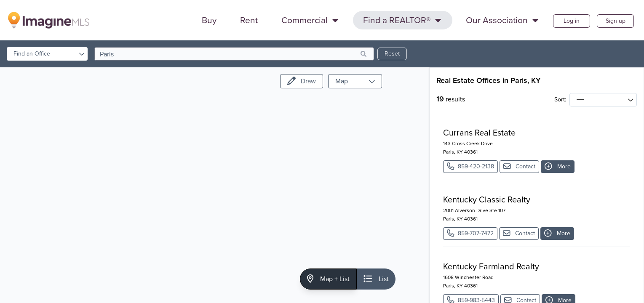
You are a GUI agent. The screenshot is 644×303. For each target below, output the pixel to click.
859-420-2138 (470, 166)
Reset (392, 54)
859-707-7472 (470, 233)
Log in (572, 21)
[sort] (603, 100)
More (558, 166)
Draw (302, 81)
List (376, 279)
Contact (520, 166)
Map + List (328, 279)
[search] (234, 54)
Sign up (616, 21)
